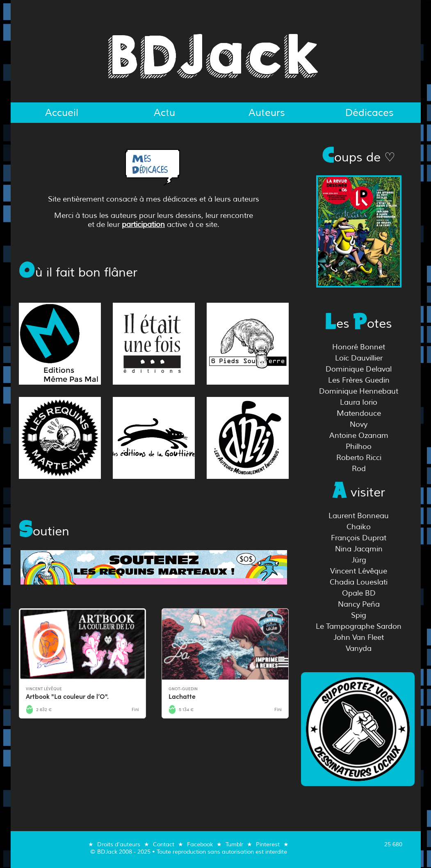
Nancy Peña (359, 604)
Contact (164, 844)
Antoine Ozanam (359, 435)
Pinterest (268, 844)
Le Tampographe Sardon (359, 626)
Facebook (200, 844)
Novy (359, 424)
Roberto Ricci (359, 458)
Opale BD (359, 593)
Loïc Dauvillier (359, 358)
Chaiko (359, 527)
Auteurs (267, 113)
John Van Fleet (359, 637)
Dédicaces (369, 113)
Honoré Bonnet (359, 347)
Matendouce (359, 413)
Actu (164, 113)
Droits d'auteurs (119, 844)
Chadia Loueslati (359, 582)
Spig (359, 615)
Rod (359, 469)
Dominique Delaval (359, 369)
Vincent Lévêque (359, 571)
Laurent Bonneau (359, 516)
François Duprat (359, 538)
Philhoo (359, 446)
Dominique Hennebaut (359, 391)
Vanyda (359, 648)
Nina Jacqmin (359, 549)
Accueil (62, 113)
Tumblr (234, 844)
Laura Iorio (359, 402)
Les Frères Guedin (359, 380)
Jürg (359, 560)
